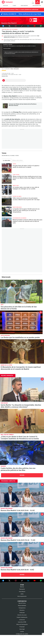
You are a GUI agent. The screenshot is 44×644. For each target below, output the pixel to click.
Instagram (16, 26)
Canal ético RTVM (22, 622)
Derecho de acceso (22, 615)
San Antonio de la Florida (10, 29)
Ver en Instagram (16, 581)
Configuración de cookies (22, 634)
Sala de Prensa (22, 603)
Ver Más (22, 475)
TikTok (21, 26)
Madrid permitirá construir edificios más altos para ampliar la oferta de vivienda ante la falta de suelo (7, 222)
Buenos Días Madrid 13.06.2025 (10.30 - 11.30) (22, 525)
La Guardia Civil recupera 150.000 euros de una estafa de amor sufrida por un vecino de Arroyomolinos (7, 211)
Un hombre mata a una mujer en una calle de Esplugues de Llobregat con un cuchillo (7, 190)
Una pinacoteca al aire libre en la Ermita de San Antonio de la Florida (21, 292)
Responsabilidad (22, 606)
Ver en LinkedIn (28, 581)
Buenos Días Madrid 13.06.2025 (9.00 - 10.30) (22, 495)
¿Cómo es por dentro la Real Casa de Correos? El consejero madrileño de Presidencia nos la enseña (22, 421)
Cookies (22, 632)
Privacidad (22, 627)
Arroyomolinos (17, 207)
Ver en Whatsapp (41, 581)
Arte (2, 305)
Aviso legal (22, 629)
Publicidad (22, 613)
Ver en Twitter (9, 581)
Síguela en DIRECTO (10, 14)
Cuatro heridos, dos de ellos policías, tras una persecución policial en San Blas (22, 453)
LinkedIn (28, 26)
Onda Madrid (24, 6)
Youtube (35, 26)
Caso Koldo (4, 403)
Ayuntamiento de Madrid (19, 218)
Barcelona (16, 186)
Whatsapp (41, 26)
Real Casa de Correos (7, 435)
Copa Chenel (16, 175)
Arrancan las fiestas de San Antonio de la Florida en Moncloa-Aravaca (5, 106)
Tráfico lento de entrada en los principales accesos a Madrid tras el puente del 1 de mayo (7, 201)
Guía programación (22, 596)
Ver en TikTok (22, 581)
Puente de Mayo (17, 196)
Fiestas (17, 156)
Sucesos (3, 466)
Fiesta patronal (5, 336)
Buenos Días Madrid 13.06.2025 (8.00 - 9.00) (22, 554)
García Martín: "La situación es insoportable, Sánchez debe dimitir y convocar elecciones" (22, 389)
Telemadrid (22, 589)
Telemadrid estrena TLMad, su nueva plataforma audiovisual (21, 10)
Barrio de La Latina (6, 365)
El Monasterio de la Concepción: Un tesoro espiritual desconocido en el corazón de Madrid (22, 352)
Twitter (9, 26)
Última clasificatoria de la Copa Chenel (30, 14)
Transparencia (22, 608)
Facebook (3, 26)
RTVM (22, 585)
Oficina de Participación (22, 624)
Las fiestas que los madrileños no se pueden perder (21, 322)
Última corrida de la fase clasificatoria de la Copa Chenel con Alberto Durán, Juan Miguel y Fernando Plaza (7, 179)
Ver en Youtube (35, 581)
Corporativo (22, 601)
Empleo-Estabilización (22, 617)
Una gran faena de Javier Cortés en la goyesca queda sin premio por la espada (7, 168)
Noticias (6, 6)
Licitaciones (22, 620)
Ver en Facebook (3, 581)
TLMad (14, 6)
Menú (42, 2)
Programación (37, 6)
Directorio (22, 610)
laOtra (22, 594)
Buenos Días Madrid (7, 508)
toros (14, 164)
